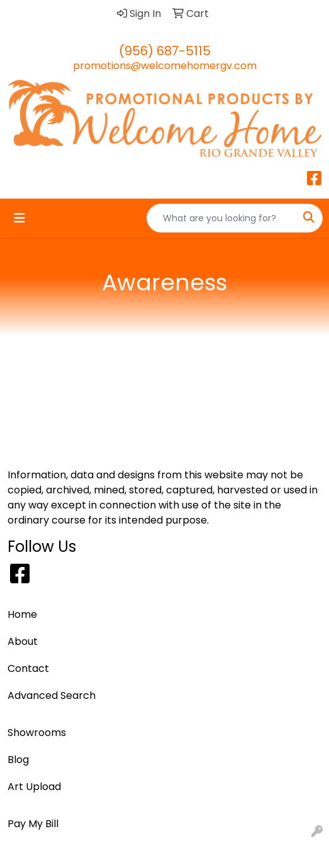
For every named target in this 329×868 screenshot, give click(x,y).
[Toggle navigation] (20, 218)
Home (22, 614)
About (23, 641)
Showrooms (37, 733)
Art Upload (34, 787)
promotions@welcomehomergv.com (165, 66)
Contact (28, 668)
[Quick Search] (221, 218)
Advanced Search (52, 695)
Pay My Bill (33, 824)
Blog (18, 760)
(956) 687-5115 (165, 51)
